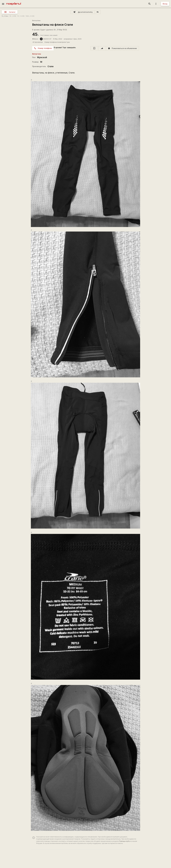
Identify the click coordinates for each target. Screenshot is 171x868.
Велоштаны (36, 21)
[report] (122, 48)
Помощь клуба (124, 841)
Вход (165, 4)
